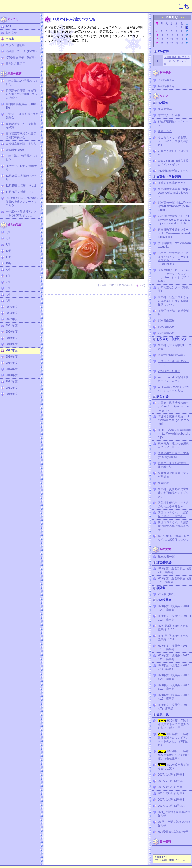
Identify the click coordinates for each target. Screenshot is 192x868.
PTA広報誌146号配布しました (22, 158)
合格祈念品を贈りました (21, 143)
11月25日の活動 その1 (21, 192)
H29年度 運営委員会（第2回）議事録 (174, 570)
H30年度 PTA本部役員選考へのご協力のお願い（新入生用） (173, 724)
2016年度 (12, 357)
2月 (8, 238)
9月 (8, 269)
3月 (8, 232)
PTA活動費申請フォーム (173, 171)
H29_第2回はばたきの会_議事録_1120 (174, 628)
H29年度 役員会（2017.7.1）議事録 (174, 667)
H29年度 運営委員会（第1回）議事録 (174, 580)
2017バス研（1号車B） (172, 787)
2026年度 (12, 307)
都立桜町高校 (166, 327)
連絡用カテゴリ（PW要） (22, 51)
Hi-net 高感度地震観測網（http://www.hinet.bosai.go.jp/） (174, 434)
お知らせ (11, 33)
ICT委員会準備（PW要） (21, 58)
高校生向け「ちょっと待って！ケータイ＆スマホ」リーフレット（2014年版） (174, 276)
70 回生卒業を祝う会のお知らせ (174, 824)
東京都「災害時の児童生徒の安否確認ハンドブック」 (173, 493)
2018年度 (12, 344)
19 (162, 39)
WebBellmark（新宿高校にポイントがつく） (173, 163)
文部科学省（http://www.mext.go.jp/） (174, 245)
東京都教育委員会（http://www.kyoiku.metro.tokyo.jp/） (174, 193)
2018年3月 (172, 18)
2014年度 (12, 369)
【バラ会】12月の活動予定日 (21, 168)
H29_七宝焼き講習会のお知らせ (174, 814)
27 (167, 43)
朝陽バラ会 (165, 131)
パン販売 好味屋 (169, 371)
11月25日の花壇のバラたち (21, 178)
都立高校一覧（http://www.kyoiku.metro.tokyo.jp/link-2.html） (175, 206)
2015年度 (12, 363)
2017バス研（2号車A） (172, 806)
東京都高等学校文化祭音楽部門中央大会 (21, 136)
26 (162, 43)
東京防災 (163, 483)
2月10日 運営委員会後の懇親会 (22, 116)
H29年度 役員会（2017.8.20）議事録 (174, 657)
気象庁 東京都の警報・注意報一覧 (173, 465)
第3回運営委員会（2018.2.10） (22, 106)
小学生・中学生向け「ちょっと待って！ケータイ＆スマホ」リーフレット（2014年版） (173, 258)
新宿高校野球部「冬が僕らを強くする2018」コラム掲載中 (21, 94)
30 (182, 43)
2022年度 (12, 319)
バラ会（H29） (167, 594)
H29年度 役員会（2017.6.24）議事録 (174, 677)
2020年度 (12, 332)
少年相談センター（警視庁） (173, 289)
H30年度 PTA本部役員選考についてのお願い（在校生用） (173, 755)
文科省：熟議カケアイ (172, 183)
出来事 (10, 39)
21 (172, 39)
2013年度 (12, 375)
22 (177, 39)
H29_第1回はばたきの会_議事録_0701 (174, 638)
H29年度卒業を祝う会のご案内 (173, 767)
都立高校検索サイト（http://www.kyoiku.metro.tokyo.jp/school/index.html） (174, 220)
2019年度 (12, 338)
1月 (8, 245)
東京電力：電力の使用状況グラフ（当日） (173, 445)
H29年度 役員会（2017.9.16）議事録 (174, 648)
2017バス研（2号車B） (172, 800)
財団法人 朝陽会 (169, 115)
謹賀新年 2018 (15, 150)
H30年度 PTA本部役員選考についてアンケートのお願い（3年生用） (173, 740)
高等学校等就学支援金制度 (173, 313)
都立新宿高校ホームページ (173, 123)
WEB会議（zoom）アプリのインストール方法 (174, 389)
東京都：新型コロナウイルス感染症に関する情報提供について (173, 301)
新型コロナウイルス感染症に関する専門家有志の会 (173, 526)
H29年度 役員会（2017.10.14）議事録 (175, 618)
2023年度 (12, 313)
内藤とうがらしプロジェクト (173, 153)
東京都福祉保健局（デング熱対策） (173, 475)
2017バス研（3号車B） (172, 775)
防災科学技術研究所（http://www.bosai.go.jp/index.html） (174, 420)
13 (167, 35)
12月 (9, 251)
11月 (9, 257)
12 (162, 35)
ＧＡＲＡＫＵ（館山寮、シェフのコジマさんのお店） (173, 141)
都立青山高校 (166, 321)
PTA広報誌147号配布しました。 (22, 83)
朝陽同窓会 (165, 109)
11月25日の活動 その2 (21, 186)
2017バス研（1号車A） (172, 793)
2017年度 (12, 350)
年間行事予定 (166, 86)
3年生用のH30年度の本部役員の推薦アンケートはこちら (22, 202)
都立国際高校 (166, 333)
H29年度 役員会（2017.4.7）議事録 (174, 707)
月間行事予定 (166, 80)
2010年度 (12, 394)
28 (172, 43)
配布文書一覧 (166, 557)
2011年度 (12, 388)
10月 (9, 263)
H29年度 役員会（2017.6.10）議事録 (174, 687)
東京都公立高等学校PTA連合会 (174, 347)
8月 (8, 276)
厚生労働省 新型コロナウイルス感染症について (174, 538)
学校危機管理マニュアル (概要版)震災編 (173, 455)
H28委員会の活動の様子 (173, 832)
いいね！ (137, 285)
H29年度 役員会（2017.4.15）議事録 (174, 697)
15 (177, 35)
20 (167, 39)
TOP (8, 26)
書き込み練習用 (15, 64)
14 (172, 35)
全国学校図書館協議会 (172, 355)
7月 (8, 282)
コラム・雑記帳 (15, 45)
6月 (8, 288)
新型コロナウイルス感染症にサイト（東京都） (173, 514)
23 (182, 39)
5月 (8, 294)
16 (182, 35)
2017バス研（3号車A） (172, 781)
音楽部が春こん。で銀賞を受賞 (21, 126)
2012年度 (12, 381)
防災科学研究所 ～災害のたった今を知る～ (173, 505)
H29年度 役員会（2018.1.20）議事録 (174, 608)
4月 (8, 300)
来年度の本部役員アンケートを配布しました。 (21, 213)
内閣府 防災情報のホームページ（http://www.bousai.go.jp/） (174, 406)
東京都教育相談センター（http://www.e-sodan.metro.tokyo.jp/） (174, 233)
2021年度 (12, 326)
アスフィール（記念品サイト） (173, 363)
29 (177, 43)
